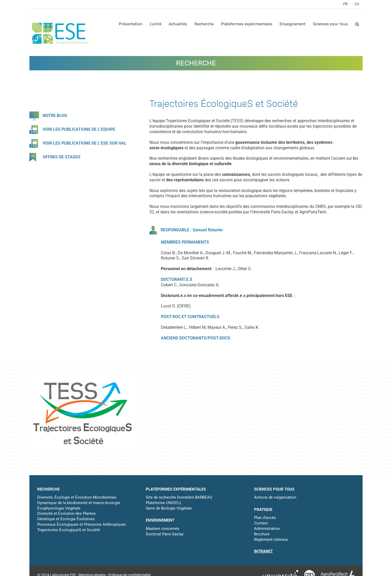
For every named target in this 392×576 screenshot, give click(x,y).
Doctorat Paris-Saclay (165, 534)
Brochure (262, 534)
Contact (261, 523)
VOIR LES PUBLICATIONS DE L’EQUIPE (79, 129)
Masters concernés (163, 529)
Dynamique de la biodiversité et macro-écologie (79, 503)
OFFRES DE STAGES (62, 157)
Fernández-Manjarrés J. (276, 253)
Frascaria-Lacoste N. (318, 253)
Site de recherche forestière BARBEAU (179, 497)
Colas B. (168, 253)
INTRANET (263, 551)
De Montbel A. (191, 253)
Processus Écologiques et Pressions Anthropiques (82, 524)
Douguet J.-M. (218, 253)
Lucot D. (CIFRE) (176, 306)
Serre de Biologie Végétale (169, 508)
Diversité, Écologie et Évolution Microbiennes (77, 497)
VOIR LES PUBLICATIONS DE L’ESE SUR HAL (85, 143)
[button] (357, 24)
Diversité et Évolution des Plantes (67, 513)
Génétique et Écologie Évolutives (66, 519)
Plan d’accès (265, 518)
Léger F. (346, 253)
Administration (267, 529)
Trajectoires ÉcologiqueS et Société (69, 530)
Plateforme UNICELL (164, 503)
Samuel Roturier (208, 230)
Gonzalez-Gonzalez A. (199, 285)
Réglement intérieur (271, 540)
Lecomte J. (226, 269)
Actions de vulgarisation (275, 497)
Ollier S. (245, 269)
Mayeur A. (217, 327)
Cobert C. (169, 285)
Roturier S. (170, 258)
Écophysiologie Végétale (59, 508)
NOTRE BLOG (55, 116)
